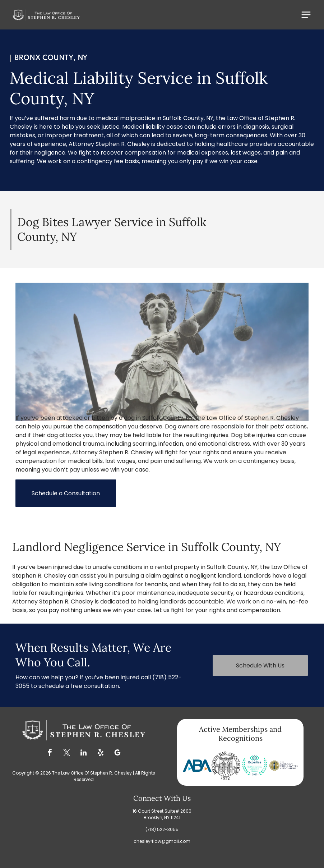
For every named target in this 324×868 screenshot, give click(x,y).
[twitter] (67, 754)
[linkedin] (84, 754)
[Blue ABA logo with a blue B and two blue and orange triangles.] (197, 766)
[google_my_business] (117, 754)
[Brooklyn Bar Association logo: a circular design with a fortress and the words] (226, 766)
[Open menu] (306, 15)
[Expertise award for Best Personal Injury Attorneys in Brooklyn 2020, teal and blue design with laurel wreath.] (255, 766)
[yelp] (101, 754)
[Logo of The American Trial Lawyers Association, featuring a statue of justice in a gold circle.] (283, 766)
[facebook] (50, 754)
